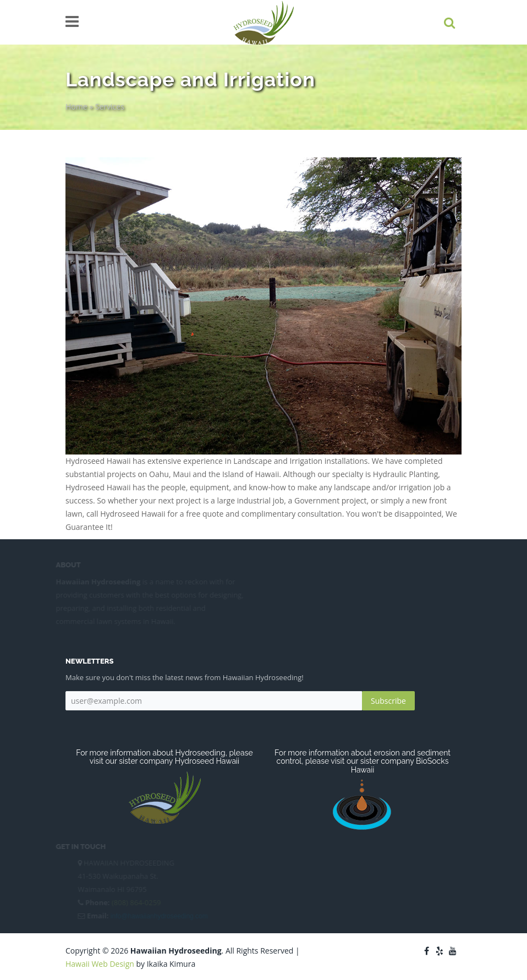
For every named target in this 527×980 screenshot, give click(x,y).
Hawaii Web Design (100, 964)
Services (110, 106)
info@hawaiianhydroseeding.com (158, 916)
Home (76, 106)
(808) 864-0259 (135, 902)
